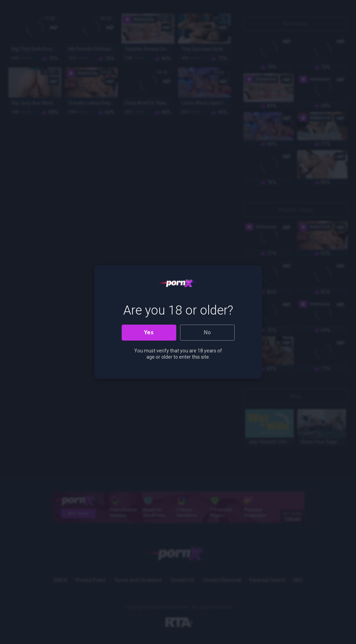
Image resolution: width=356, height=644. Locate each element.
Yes (149, 332)
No (207, 332)
